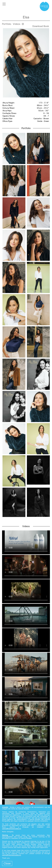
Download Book (41, 26)
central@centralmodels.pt (12, 829)
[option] (26, 63)
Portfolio (7, 24)
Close (7, 863)
